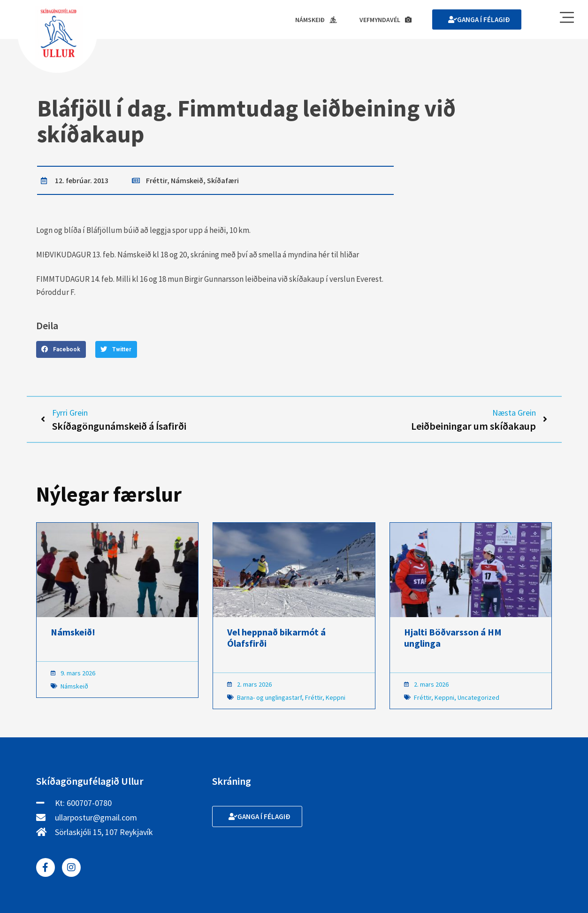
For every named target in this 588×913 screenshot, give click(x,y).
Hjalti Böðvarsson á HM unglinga (453, 638)
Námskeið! (73, 632)
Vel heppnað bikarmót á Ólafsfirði (276, 638)
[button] (61, 349)
